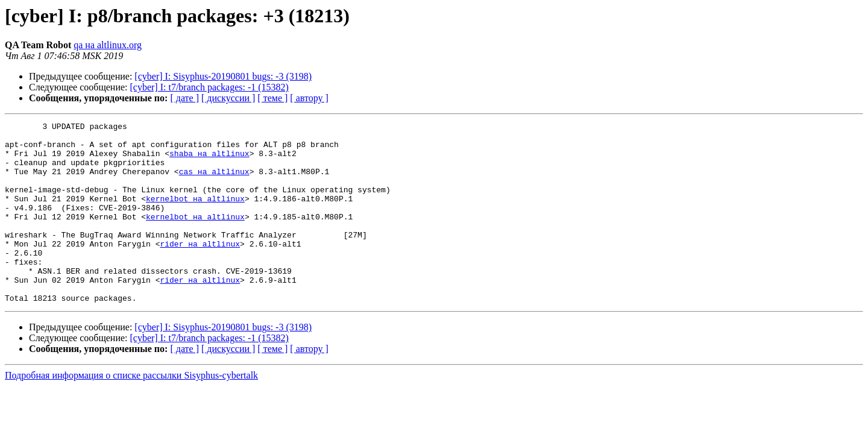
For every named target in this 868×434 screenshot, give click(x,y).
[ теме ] (272, 98)
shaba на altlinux (209, 160)
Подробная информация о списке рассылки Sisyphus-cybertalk (131, 411)
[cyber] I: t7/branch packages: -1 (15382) (209, 87)
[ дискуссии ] (228, 98)
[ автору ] (309, 98)
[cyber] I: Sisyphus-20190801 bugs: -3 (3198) (223, 76)
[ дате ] (184, 98)
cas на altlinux (214, 182)
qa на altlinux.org (108, 45)
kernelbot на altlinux (195, 215)
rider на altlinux (200, 269)
